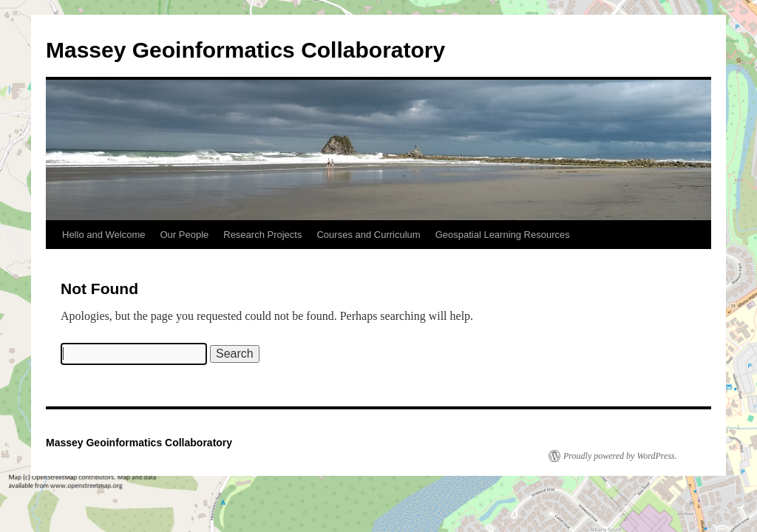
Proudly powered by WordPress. (620, 456)
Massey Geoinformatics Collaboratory (245, 50)
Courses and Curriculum (368, 235)
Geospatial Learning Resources (503, 235)
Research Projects (262, 235)
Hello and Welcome (103, 235)
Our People (184, 235)
